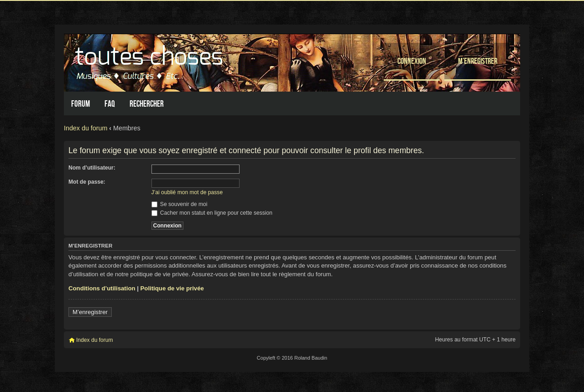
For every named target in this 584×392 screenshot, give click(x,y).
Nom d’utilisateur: (92, 168)
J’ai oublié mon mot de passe (187, 192)
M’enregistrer (478, 61)
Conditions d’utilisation (102, 288)
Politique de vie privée (172, 288)
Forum (81, 104)
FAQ (110, 104)
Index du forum (86, 128)
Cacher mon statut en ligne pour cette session (212, 213)
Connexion (412, 61)
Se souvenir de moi (180, 204)
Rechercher (147, 104)
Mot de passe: (87, 182)
